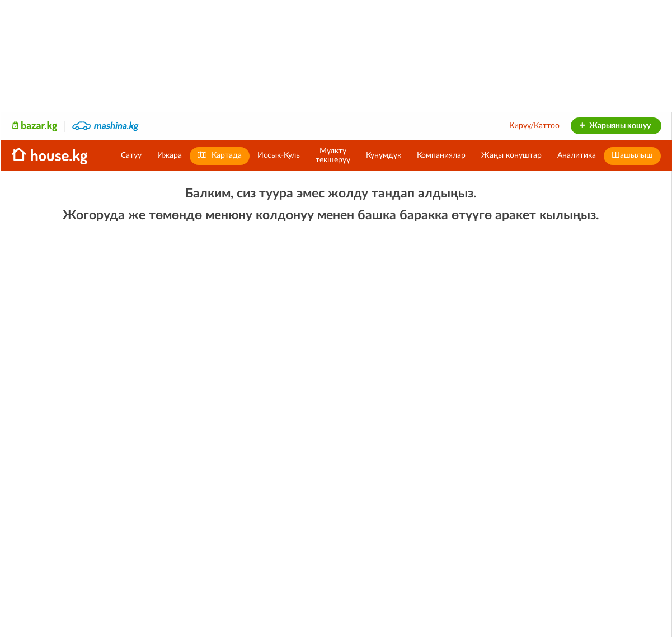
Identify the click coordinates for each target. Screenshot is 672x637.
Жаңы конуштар (511, 155)
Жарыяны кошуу (615, 126)
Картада (220, 155)
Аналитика (577, 155)
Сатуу (131, 155)
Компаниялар (441, 155)
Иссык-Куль (279, 155)
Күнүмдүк (384, 155)
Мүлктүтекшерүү (333, 155)
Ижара (170, 155)
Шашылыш (632, 155)
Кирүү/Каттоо (534, 126)
